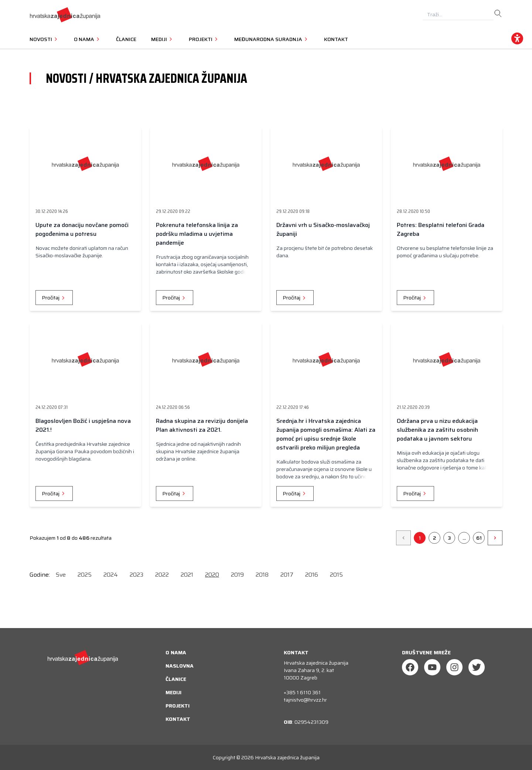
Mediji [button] (163, 39)
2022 (162, 575)
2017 (287, 575)
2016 (312, 575)
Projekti (178, 706)
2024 (111, 575)
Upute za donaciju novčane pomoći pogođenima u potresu (82, 229)
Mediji (173, 692)
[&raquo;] (495, 538)
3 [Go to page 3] (449, 538)
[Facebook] (410, 667)
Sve (61, 575)
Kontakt (336, 39)
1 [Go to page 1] (420, 538)
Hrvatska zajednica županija (287, 757)
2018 (262, 575)
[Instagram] (454, 667)
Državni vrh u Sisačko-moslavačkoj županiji (323, 229)
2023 (137, 575)
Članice (126, 39)
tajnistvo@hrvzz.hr (305, 700)
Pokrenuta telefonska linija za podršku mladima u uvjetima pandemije (197, 234)
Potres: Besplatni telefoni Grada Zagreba (441, 229)
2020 (212, 575)
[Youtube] (432, 667)
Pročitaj (54, 298)
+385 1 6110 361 (302, 692)
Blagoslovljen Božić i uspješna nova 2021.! (83, 425)
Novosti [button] (44, 39)
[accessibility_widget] (517, 38)
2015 (336, 575)
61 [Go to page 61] (479, 538)
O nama (176, 652)
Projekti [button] (204, 39)
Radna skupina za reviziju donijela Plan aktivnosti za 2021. (202, 425)
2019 (237, 575)
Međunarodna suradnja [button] (272, 39)
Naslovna (180, 666)
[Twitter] (477, 667)
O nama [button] (88, 39)
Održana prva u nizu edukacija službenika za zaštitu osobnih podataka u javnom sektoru (437, 430)
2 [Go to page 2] (434, 538)
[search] (498, 14)
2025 (85, 575)
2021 (187, 575)
